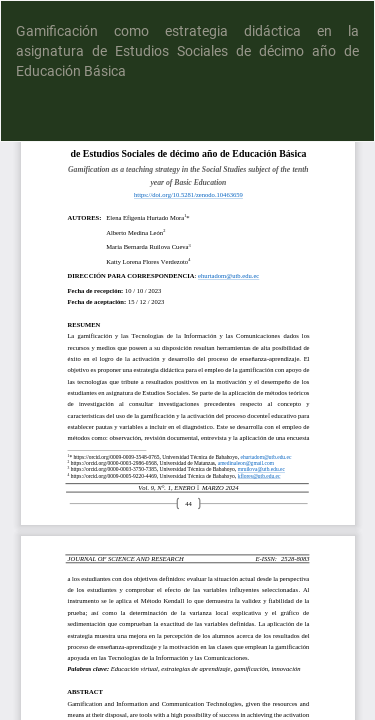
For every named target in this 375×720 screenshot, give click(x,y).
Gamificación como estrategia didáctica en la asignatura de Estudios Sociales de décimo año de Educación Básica (187, 51)
